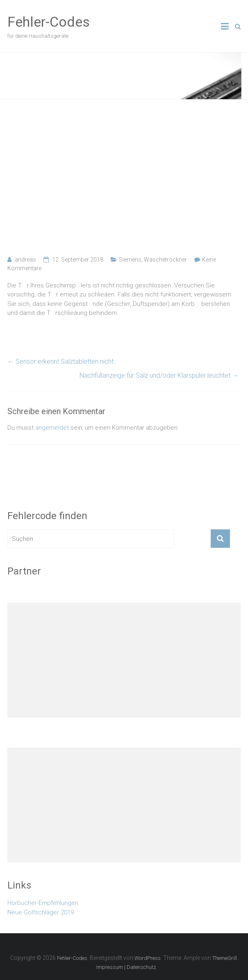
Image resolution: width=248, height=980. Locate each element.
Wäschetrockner (165, 260)
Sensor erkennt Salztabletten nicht (60, 361)
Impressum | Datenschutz (126, 967)
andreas (25, 260)
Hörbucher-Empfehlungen (43, 903)
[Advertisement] (124, 178)
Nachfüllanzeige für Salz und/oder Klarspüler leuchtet (159, 375)
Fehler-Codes (49, 22)
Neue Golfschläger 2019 (41, 912)
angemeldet (52, 428)
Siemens (130, 260)
